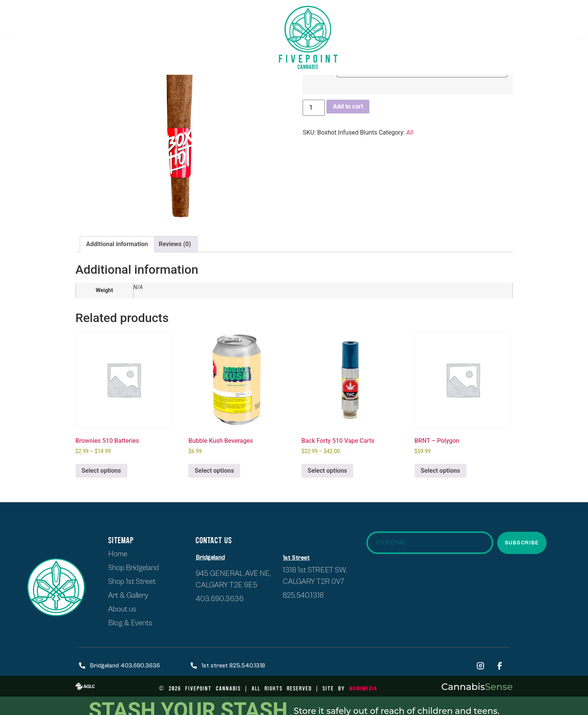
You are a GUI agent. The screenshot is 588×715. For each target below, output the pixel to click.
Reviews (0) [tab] (175, 244)
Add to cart (348, 106)
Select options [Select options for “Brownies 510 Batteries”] (101, 471)
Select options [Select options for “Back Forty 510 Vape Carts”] (327, 471)
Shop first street (73, 37)
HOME (21, 37)
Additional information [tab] (117, 244)
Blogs (535, 37)
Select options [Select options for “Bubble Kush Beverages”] (214, 471)
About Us (201, 37)
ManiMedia (363, 688)
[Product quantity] (314, 108)
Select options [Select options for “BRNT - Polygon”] (441, 471)
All (410, 132)
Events (499, 37)
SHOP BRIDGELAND (144, 37)
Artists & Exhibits (436, 37)
